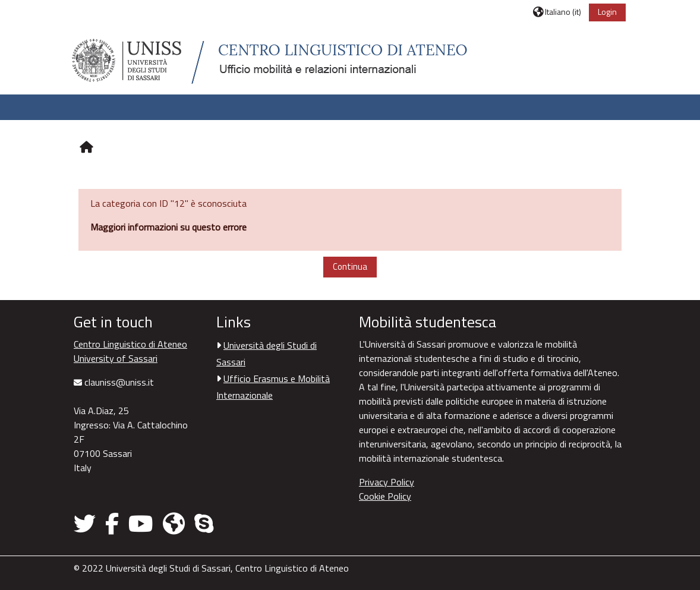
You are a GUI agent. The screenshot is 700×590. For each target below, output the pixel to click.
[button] (557, 12)
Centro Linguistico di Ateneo (130, 344)
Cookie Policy (385, 496)
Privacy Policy (387, 482)
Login (607, 12)
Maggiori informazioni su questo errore (168, 227)
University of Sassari (116, 358)
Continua (350, 266)
